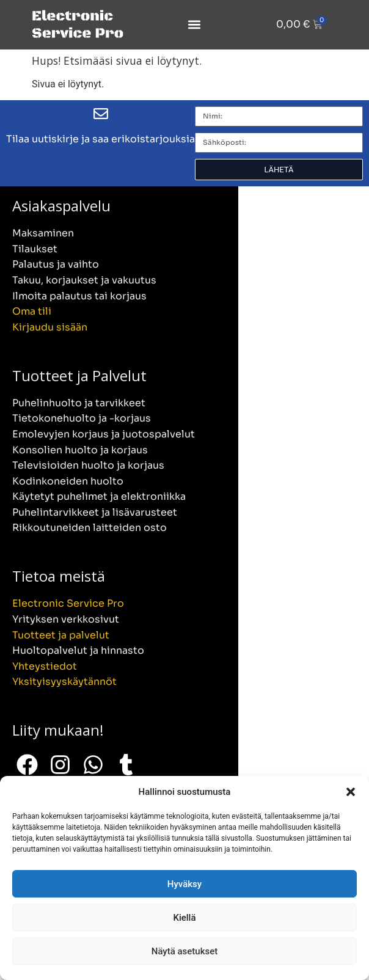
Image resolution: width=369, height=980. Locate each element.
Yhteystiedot (45, 666)
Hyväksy (184, 884)
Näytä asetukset (185, 951)
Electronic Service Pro (68, 603)
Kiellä (184, 918)
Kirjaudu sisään (50, 327)
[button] (351, 792)
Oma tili (32, 311)
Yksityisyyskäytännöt (64, 682)
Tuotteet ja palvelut (61, 635)
